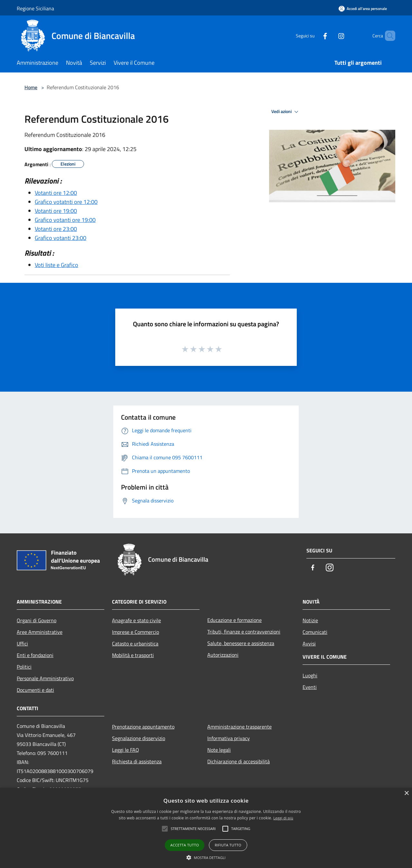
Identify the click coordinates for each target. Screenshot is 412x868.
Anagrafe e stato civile (136, 620)
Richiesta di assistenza (137, 761)
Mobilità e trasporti (133, 655)
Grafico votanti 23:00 (61, 238)
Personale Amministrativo (45, 678)
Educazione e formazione (234, 620)
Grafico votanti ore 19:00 (65, 220)
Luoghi (310, 675)
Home (31, 87)
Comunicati (315, 632)
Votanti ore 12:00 (56, 193)
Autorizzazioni (223, 655)
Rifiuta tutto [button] (228, 845)
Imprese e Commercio (136, 632)
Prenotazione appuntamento (143, 727)
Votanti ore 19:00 (56, 211)
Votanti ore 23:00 (56, 229)
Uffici (22, 644)
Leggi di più (283, 818)
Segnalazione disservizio (139, 738)
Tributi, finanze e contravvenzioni (244, 632)
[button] (206, 857)
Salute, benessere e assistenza (241, 643)
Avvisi (309, 644)
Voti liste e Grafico (56, 265)
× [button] (406, 793)
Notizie (310, 620)
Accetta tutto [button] (185, 845)
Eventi (310, 687)
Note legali (219, 750)
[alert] (206, 828)
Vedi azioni (286, 112)
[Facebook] (314, 36)
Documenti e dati (35, 690)
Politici (24, 667)
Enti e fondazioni (35, 655)
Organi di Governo (37, 620)
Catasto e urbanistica (135, 644)
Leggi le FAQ (126, 750)
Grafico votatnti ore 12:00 (66, 202)
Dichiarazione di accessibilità (239, 761)
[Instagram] (330, 36)
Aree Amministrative (40, 632)
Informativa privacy (229, 738)
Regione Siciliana (35, 8)
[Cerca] (388, 36)
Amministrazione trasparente (239, 727)
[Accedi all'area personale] (363, 9)
